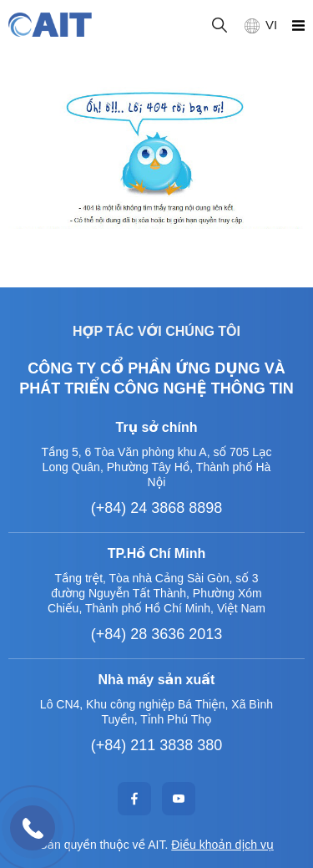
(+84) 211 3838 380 (157, 745)
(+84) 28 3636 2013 (157, 634)
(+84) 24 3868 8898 (157, 508)
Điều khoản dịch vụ (222, 845)
